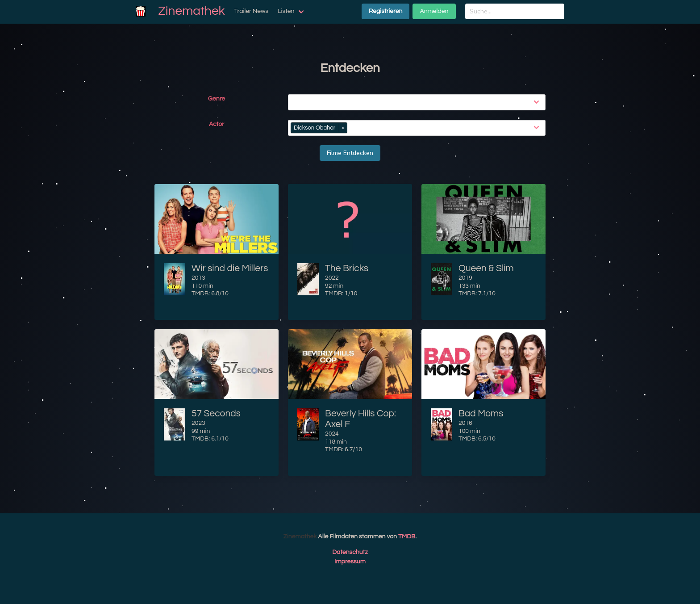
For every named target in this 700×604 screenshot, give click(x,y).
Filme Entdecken (350, 153)
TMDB (407, 537)
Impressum (350, 562)
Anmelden (434, 11)
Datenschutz (350, 552)
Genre (217, 99)
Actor (217, 124)
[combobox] (419, 102)
